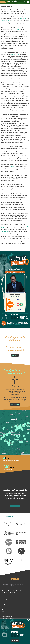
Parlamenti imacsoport (21, 558)
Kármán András (15, 294)
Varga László (12, 166)
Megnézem (15, 641)
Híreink (4, 611)
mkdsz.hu (21, 539)
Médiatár (4, 613)
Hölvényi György (5, 242)
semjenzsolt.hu (9, 521)
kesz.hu (9, 548)
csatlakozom (15, 355)
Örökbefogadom (15, 404)
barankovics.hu (21, 521)
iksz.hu (9, 530)
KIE (16, 20)
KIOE (12, 20)
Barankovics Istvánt (15, 54)
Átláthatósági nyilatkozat (8, 618)
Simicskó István (5, 231)
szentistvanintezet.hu (21, 548)
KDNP (15, 579)
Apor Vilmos (17, 30)
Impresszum (5, 615)
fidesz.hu (9, 539)
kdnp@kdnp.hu (9, 594)
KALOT (21, 19)
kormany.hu (21, 530)
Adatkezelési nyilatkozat (8, 617)
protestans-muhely (9, 559)
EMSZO (26, 19)
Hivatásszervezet (5, 20)
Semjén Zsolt (14, 168)
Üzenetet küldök (15, 506)
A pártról (4, 610)
